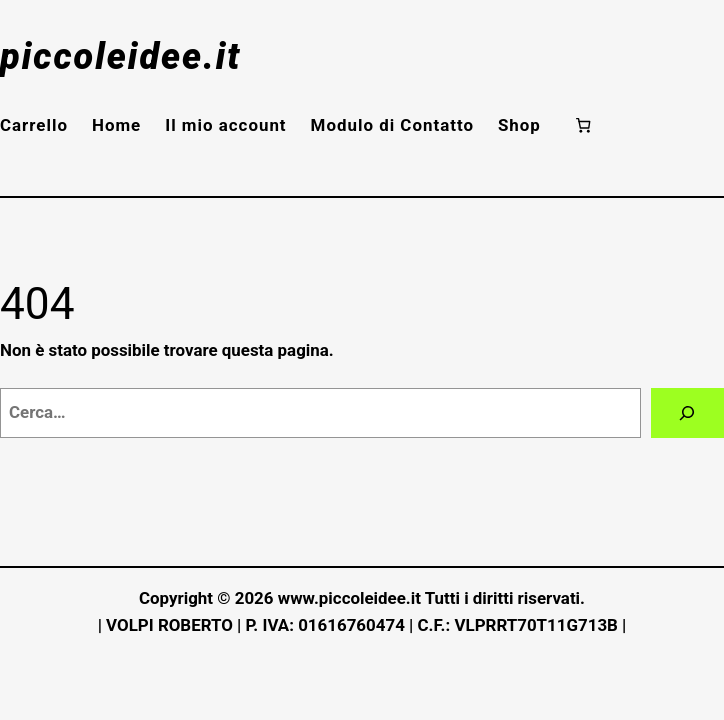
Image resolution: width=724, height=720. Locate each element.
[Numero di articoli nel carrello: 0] (583, 124)
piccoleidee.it (120, 57)
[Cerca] (687, 413)
